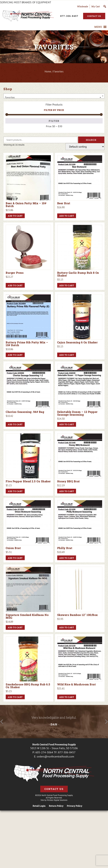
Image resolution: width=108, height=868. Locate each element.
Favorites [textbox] (53, 97)
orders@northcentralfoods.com (56, 756)
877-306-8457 (67, 752)
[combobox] (54, 96)
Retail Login (39, 806)
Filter (54, 121)
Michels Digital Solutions (57, 800)
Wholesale (83, 6)
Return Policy (56, 806)
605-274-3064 (44, 752)
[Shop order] (85, 147)
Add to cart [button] (15, 216)
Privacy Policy (75, 806)
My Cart (96, 6)
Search (91, 140)
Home (48, 71)
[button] (98, 27)
